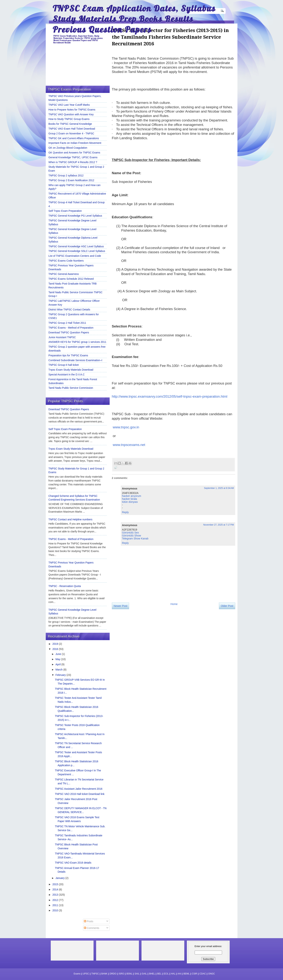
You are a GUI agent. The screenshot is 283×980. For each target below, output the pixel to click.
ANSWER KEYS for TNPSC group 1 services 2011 (77, 342)
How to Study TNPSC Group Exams (69, 119)
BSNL (129, 974)
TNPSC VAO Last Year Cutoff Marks (69, 105)
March (59, 670)
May (58, 659)
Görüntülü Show (132, 536)
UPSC (86, 974)
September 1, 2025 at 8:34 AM (219, 488)
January (60, 878)
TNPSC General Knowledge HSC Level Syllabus (76, 246)
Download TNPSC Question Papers (69, 332)
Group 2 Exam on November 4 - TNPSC (71, 133)
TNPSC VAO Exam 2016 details (73, 863)
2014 (56, 889)
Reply (125, 512)
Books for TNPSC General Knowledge (70, 124)
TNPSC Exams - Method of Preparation (71, 328)
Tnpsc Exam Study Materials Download (71, 370)
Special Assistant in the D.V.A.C (67, 374)
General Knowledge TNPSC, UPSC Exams (73, 157)
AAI (179, 974)
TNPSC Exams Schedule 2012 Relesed (71, 279)
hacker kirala (130, 499)
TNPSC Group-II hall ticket (64, 365)
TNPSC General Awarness (64, 274)
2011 (56, 905)
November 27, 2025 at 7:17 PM (218, 525)
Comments (92, 928)
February (61, 675)
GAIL (144, 974)
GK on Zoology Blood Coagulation (68, 148)
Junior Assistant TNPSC (62, 337)
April (59, 664)
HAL (173, 974)
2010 (56, 910)
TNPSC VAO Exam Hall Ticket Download (72, 129)
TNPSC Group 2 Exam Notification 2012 (71, 180)
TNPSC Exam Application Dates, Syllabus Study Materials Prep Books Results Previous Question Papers (134, 19)
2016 (56, 649)
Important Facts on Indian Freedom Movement (75, 143)
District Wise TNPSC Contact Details (69, 310)
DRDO (113, 974)
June (59, 654)
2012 (56, 900)
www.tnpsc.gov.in (126, 427)
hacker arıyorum (132, 496)
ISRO (121, 974)
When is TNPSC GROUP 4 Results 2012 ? (73, 162)
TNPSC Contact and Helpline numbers (70, 519)
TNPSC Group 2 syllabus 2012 (66, 175)
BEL (159, 974)
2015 (56, 884)
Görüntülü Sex (130, 533)
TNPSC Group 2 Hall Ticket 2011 (67, 323)
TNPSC (95, 974)
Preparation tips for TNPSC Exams (68, 355)
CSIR (195, 974)
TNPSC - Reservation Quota (65, 586)
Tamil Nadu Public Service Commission (71, 388)
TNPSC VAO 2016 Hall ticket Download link (80, 794)
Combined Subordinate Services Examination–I (75, 360)
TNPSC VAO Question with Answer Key (71, 114)
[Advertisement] (144, 643)
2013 (56, 895)
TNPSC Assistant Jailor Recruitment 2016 (79, 789)
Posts (89, 921)
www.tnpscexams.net (129, 445)
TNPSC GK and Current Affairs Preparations (74, 138)
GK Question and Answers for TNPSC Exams (74, 153)
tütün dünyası (130, 502)
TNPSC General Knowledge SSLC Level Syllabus (77, 251)
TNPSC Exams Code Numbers (66, 261)
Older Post (227, 606)
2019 (56, 644)
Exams (77, 974)
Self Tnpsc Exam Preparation (65, 211)
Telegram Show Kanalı (135, 539)
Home (174, 604)
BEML (187, 974)
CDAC (203, 974)
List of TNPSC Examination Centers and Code (75, 256)
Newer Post (121, 606)
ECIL (166, 974)
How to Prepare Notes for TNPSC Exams (72, 110)
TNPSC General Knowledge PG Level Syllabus (75, 216)
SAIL (137, 974)
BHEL (152, 974)
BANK (104, 974)
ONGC (212, 974)
